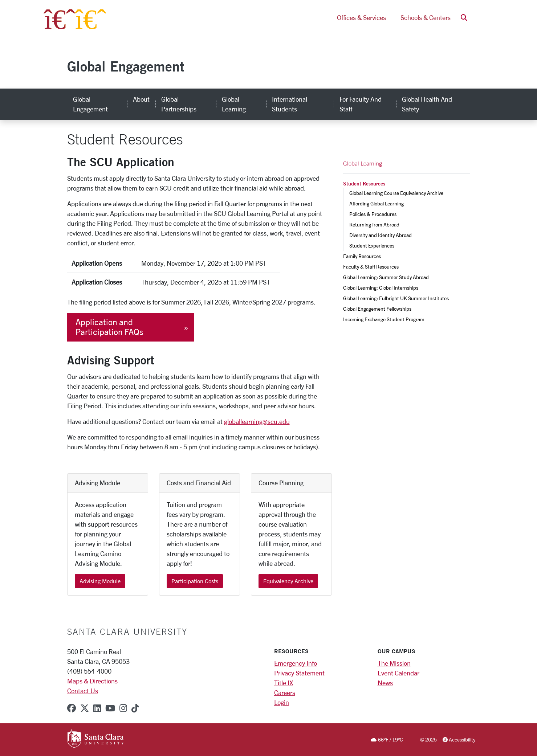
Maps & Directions (92, 681)
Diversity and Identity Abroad (381, 235)
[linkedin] (97, 708)
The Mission (394, 663)
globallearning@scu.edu (257, 421)
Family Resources (362, 256)
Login (282, 702)
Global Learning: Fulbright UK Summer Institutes (396, 298)
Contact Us (83, 691)
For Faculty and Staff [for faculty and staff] (361, 104)
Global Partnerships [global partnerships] (179, 104)
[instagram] (123, 708)
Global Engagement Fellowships (377, 309)
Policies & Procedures (373, 214)
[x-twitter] (85, 708)
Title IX (284, 683)
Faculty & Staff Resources (371, 267)
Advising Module (100, 581)
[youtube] (110, 708)
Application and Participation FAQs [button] (109, 327)
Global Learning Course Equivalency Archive (396, 193)
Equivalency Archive (288, 581)
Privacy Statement (299, 673)
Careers (285, 692)
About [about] (141, 99)
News (385, 683)
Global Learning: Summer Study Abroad (386, 277)
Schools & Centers (426, 17)
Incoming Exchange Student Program (384, 319)
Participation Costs (195, 581)
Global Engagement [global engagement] (90, 104)
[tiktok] (135, 708)
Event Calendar (398, 673)
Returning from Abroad (374, 224)
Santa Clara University (127, 632)
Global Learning (363, 163)
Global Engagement (126, 66)
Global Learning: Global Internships (381, 288)
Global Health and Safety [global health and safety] (427, 104)
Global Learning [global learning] (234, 104)
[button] (464, 18)
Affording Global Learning (377, 203)
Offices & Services (361, 17)
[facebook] (72, 708)
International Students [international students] (290, 104)
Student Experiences (372, 246)
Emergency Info (296, 663)
